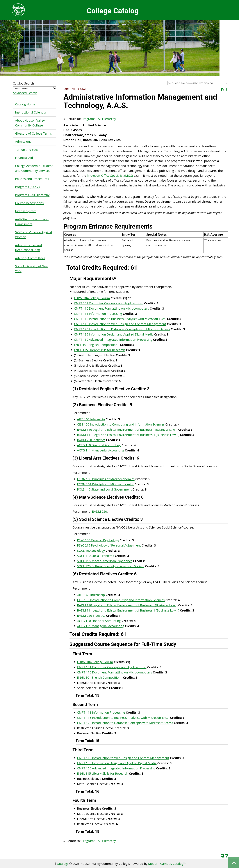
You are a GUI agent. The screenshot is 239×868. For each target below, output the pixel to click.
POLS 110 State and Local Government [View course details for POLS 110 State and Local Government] (104, 489)
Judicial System (26, 211)
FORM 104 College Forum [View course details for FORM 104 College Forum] (92, 298)
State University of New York (32, 269)
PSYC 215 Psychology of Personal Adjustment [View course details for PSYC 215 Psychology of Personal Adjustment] (109, 545)
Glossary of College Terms (33, 133)
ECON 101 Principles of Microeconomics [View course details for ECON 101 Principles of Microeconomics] (105, 484)
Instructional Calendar (31, 112)
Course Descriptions (29, 203)
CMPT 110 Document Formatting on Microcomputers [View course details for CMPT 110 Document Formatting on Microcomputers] (112, 308)
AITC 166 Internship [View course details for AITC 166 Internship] (91, 419)
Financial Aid (24, 158)
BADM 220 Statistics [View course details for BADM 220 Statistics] (91, 440)
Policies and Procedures (32, 179)
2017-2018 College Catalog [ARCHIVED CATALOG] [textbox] (191, 83)
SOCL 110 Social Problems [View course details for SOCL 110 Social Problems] (96, 556)
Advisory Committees (30, 258)
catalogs (63, 864)
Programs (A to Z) (27, 187)
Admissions (23, 142)
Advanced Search (25, 93)
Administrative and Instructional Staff (29, 248)
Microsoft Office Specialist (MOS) (110, 176)
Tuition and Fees (27, 150)
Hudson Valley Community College (18, 10)
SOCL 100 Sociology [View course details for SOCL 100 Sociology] (91, 551)
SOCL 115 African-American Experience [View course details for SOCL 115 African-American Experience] (105, 561)
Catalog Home (25, 104)
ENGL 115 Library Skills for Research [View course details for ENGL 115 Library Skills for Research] (100, 350)
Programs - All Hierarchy (32, 195)
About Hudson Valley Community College (30, 123)
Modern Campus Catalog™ (167, 864)
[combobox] (198, 83)
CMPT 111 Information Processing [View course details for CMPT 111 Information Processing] (98, 314)
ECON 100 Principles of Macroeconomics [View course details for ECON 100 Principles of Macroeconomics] (106, 479)
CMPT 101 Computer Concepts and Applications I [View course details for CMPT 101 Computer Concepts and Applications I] (109, 303)
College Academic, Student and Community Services (34, 168)
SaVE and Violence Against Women (34, 235)
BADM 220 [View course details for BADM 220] (100, 512)
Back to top (234, 863)
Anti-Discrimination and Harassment (32, 222)
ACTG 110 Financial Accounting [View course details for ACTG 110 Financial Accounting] (99, 445)
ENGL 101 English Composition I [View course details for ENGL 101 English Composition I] (97, 345)
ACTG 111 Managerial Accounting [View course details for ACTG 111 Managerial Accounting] (101, 450)
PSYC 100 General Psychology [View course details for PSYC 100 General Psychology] (98, 540)
